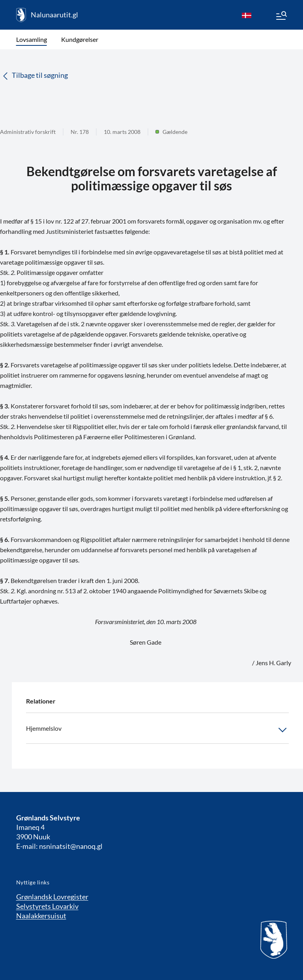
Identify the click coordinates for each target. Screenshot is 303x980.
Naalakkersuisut (41, 916)
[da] (247, 15)
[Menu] (281, 17)
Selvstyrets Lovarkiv (47, 906)
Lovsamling (32, 39)
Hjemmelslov (157, 730)
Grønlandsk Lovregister (52, 897)
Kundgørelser (80, 39)
